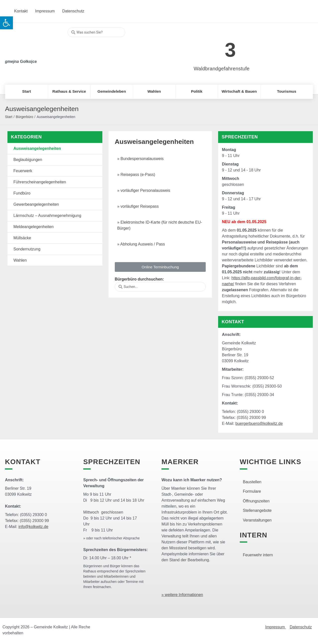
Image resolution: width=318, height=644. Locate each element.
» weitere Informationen (182, 595)
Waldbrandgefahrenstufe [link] (222, 69)
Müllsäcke (22, 238)
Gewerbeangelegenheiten (36, 204)
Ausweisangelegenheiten (37, 148)
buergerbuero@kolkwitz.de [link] (259, 423)
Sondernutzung (27, 249)
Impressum (276, 627)
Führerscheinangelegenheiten (40, 182)
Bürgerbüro (24, 117)
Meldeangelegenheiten (34, 227)
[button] (160, 267)
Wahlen (20, 260)
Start (9, 117)
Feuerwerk (23, 171)
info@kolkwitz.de (33, 527)
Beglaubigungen (28, 160)
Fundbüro (22, 193)
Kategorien (26, 137)
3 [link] (230, 50)
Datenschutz (301, 627)
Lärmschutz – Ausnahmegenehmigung (47, 216)
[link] (214, 47)
